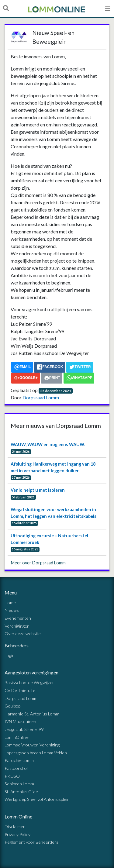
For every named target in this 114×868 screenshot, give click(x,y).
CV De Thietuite (20, 690)
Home (10, 603)
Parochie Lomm (19, 760)
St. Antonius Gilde (21, 792)
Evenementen (18, 618)
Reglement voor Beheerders (31, 842)
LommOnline (17, 737)
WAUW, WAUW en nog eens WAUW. (48, 444)
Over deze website (23, 634)
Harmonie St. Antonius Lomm (32, 714)
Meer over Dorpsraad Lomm (38, 563)
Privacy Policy (17, 834)
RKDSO (12, 776)
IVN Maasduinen (20, 721)
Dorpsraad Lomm (41, 397)
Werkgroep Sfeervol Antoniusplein (37, 799)
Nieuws (12, 610)
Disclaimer (15, 827)
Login (10, 655)
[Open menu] (108, 8)
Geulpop (12, 706)
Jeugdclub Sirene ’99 (24, 729)
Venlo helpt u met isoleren (38, 490)
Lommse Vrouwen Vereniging (32, 745)
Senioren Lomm (19, 784)
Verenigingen (17, 626)
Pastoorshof (16, 768)
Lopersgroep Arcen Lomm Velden (36, 753)
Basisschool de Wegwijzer (29, 682)
